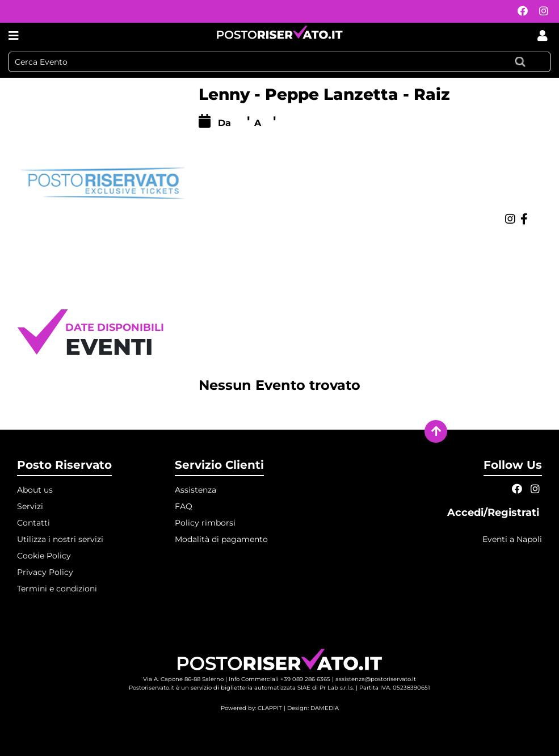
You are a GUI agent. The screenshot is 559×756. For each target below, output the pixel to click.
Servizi (30, 506)
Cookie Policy (44, 556)
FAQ (184, 506)
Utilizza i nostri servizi (60, 539)
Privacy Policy (45, 572)
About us (35, 490)
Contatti (33, 523)
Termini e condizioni (57, 589)
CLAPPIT (270, 708)
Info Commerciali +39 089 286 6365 (279, 679)
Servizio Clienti (219, 465)
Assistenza (196, 490)
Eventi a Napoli (512, 539)
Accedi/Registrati (495, 513)
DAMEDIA (325, 708)
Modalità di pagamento (221, 539)
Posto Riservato (64, 465)
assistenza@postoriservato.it (376, 679)
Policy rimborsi (205, 523)
